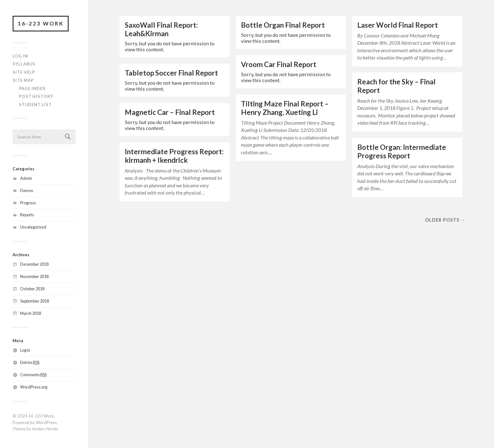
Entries (30, 362)
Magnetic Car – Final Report (170, 112)
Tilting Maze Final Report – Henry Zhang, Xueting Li (285, 108)
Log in (25, 350)
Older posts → (445, 220)
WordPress (46, 422)
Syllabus (24, 64)
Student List (35, 105)
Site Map (23, 80)
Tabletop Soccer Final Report (171, 73)
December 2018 (34, 264)
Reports (27, 215)
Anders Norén (45, 429)
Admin (26, 178)
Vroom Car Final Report (279, 64)
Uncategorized (33, 227)
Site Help (24, 72)
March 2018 (31, 313)
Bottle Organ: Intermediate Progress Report (402, 151)
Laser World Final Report (398, 25)
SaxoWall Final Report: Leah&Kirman (161, 29)
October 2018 (32, 289)
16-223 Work (41, 23)
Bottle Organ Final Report (283, 25)
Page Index (32, 88)
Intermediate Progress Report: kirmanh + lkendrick (174, 156)
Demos (27, 190)
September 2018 (34, 301)
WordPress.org (34, 387)
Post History (36, 96)
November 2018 (34, 276)
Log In (20, 56)
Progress (28, 203)
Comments (33, 375)
